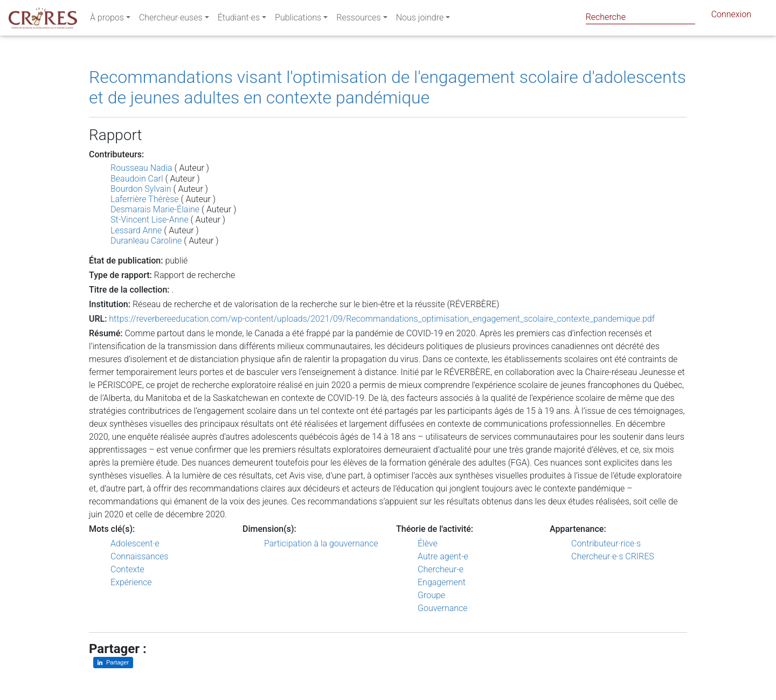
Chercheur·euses (171, 20)
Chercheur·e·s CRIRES (613, 556)
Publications (298, 20)
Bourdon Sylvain (141, 189)
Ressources (358, 20)
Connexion (731, 16)
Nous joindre (420, 20)
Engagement (442, 582)
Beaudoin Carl (137, 179)
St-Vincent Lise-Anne (150, 220)
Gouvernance (443, 608)
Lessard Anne (136, 230)
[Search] (640, 17)
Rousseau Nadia (141, 168)
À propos (107, 20)
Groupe (431, 595)
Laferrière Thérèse (145, 199)
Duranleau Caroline (146, 241)
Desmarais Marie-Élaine (155, 209)
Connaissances (139, 556)
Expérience (131, 582)
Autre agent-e (443, 556)
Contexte (127, 569)
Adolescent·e (135, 543)
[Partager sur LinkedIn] (113, 663)
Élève (428, 543)
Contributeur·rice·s (606, 543)
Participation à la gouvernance (321, 543)
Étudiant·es (239, 20)
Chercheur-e (441, 569)
